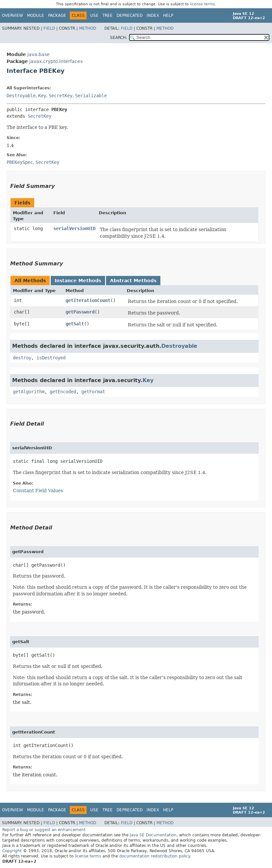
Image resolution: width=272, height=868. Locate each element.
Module (36, 15)
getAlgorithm (29, 392)
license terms (203, 4)
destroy (22, 358)
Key (42, 96)
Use (94, 15)
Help (168, 15)
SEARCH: (119, 38)
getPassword (80, 312)
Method (88, 28)
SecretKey (61, 96)
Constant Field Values (38, 491)
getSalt (75, 324)
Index (153, 15)
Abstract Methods (133, 281)
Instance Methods (78, 281)
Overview (13, 15)
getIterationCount (88, 300)
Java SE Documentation (153, 835)
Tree (108, 15)
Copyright (12, 851)
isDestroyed (51, 358)
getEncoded (63, 392)
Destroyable (21, 96)
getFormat (93, 392)
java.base (39, 54)
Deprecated (130, 15)
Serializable (91, 96)
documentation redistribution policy (154, 856)
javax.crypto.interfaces (56, 61)
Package (57, 15)
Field (49, 28)
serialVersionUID (74, 228)
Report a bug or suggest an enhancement (44, 830)
